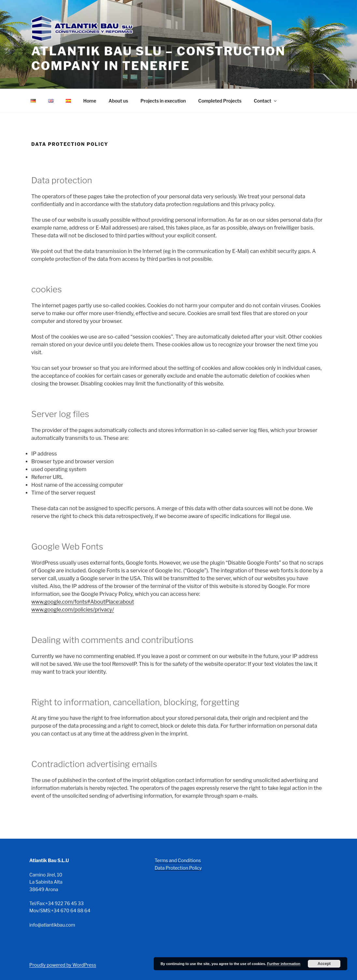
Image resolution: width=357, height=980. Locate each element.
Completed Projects (220, 101)
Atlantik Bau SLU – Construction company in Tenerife (158, 58)
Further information (284, 964)
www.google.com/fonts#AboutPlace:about (83, 602)
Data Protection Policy (178, 868)
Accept (324, 964)
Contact (265, 101)
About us (118, 101)
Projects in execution (163, 101)
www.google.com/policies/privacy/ (73, 610)
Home (90, 101)
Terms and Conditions (178, 860)
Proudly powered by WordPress (63, 965)
